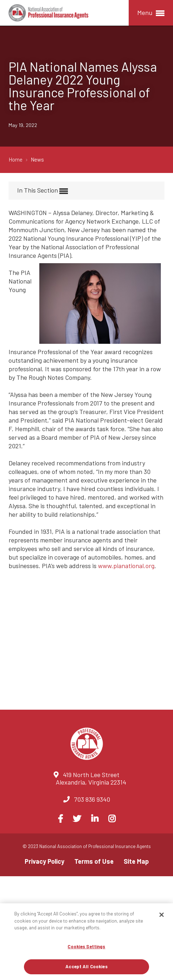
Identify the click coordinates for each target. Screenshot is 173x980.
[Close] (162, 915)
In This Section (43, 191)
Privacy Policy (45, 861)
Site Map (136, 861)
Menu (151, 13)
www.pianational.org (126, 566)
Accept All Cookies (86, 966)
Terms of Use (94, 861)
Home (16, 159)
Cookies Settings (86, 946)
